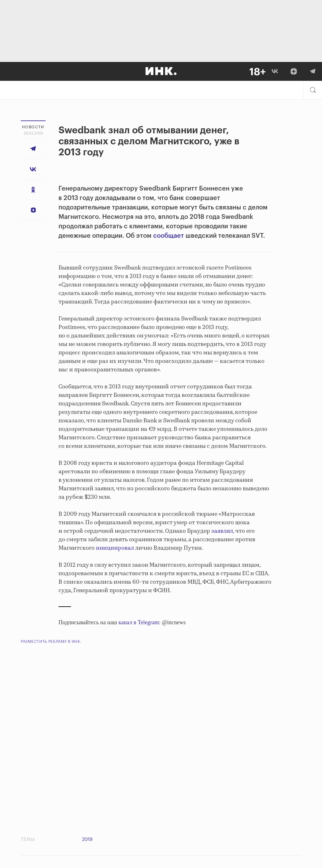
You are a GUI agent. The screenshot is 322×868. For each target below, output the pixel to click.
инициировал (115, 548)
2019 (87, 840)
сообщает (169, 236)
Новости (33, 127)
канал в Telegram (139, 622)
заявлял (222, 531)
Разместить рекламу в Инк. (51, 642)
